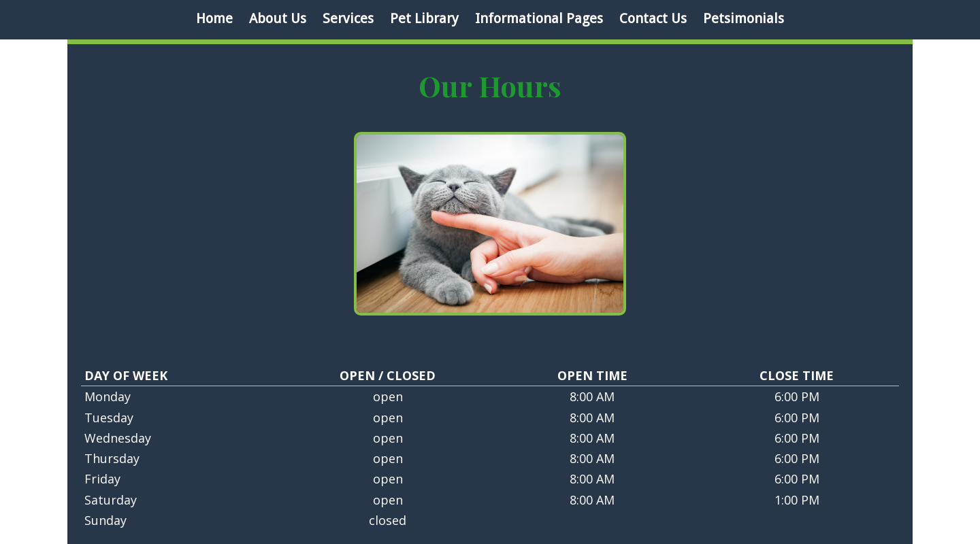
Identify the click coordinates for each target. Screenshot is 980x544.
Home (214, 18)
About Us (278, 18)
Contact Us (653, 18)
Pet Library (424, 18)
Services (348, 18)
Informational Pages (539, 18)
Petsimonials (744, 18)
